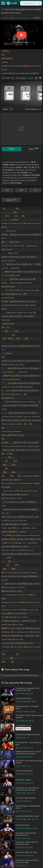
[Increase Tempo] (13, 78)
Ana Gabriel (21, 9)
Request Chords (23, 729)
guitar (6, 109)
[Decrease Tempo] (3, 78)
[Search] (39, 3)
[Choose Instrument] (11, 109)
